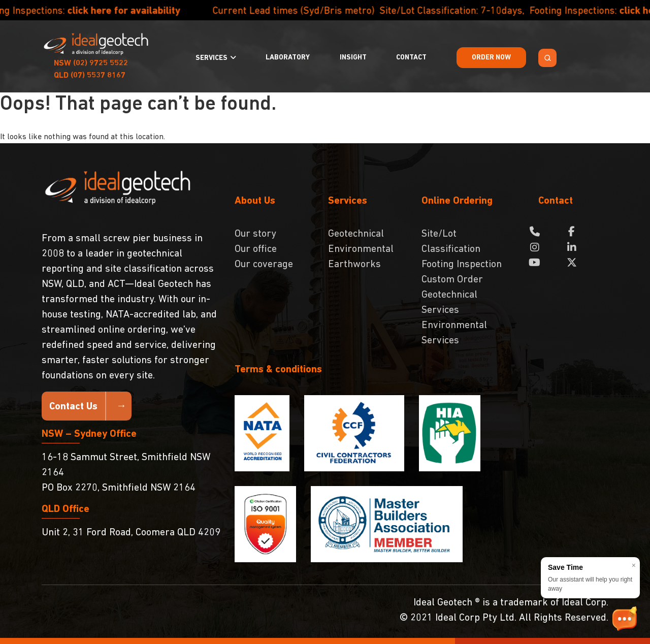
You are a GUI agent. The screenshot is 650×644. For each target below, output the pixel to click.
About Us (255, 201)
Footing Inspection (462, 265)
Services (212, 58)
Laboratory (288, 58)
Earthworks (354, 265)
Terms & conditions (278, 370)
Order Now (491, 58)
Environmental (361, 249)
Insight (353, 58)
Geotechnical (356, 234)
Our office (256, 249)
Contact (411, 58)
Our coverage (264, 265)
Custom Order (452, 280)
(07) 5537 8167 (90, 76)
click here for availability (142, 11)
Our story (255, 234)
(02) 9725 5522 (91, 63)
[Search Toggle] (547, 58)
